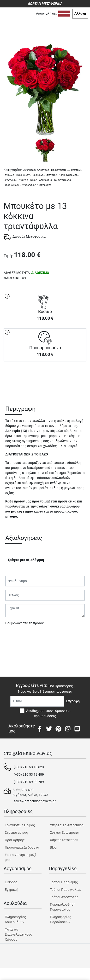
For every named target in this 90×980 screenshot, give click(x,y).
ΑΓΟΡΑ (45, 378)
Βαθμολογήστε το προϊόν (24, 623)
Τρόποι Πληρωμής (64, 882)
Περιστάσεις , (59, 170)
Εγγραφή (12, 890)
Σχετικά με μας (16, 832)
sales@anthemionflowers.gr (35, 801)
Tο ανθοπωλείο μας (20, 825)
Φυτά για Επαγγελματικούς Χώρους (18, 934)
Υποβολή (15, 636)
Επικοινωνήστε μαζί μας (20, 857)
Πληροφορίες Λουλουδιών (15, 919)
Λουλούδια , (46, 180)
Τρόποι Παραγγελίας (66, 890)
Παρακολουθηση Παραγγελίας (63, 907)
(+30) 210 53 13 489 (29, 774)
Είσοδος (11, 882)
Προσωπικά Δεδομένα (22, 847)
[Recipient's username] (37, 701)
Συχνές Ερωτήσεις (64, 832)
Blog (53, 847)
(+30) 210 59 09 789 (29, 782)
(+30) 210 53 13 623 (29, 767)
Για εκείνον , (24, 175)
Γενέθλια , (9, 175)
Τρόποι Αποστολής (64, 897)
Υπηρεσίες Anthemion (67, 825)
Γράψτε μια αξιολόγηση (26, 560)
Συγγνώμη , (10, 180)
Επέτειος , (52, 175)
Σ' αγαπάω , (75, 170)
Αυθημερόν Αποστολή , (37, 170)
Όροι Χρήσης (15, 840)
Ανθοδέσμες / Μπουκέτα (36, 185)
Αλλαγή (80, 13)
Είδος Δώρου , (12, 185)
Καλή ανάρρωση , (69, 175)
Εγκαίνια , (24, 180)
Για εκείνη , (38, 175)
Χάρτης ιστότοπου (64, 840)
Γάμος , (34, 180)
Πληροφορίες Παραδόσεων (61, 919)
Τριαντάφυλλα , (63, 180)
